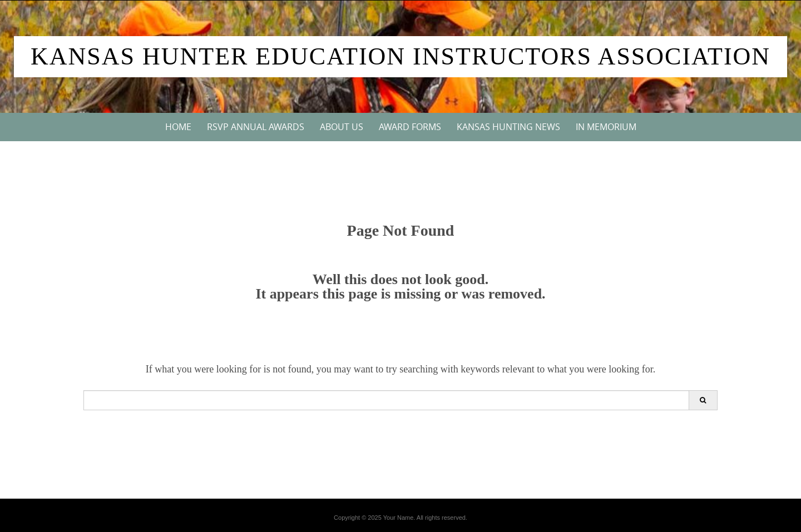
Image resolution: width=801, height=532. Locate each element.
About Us (342, 127)
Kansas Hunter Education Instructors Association (400, 56)
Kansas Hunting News (508, 127)
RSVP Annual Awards (256, 127)
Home (178, 127)
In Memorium (606, 127)
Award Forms (410, 127)
